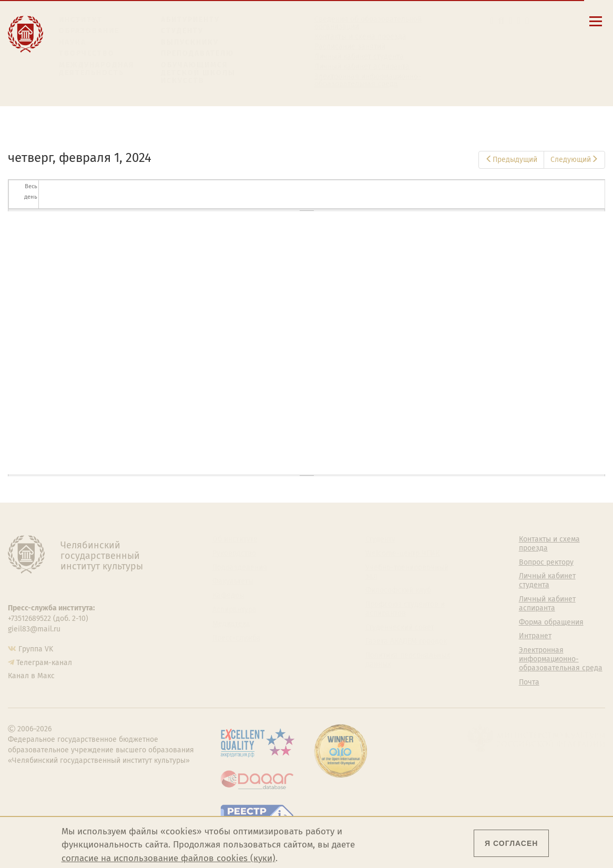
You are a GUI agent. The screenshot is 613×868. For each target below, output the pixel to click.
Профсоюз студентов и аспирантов (405, 609)
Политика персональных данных (408, 660)
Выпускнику (190, 42)
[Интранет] (519, 21)
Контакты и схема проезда (360, 37)
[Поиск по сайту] (501, 21)
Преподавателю (197, 53)
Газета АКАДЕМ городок (406, 641)
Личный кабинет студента (359, 57)
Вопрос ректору (546, 563)
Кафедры (228, 596)
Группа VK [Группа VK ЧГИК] (36, 649)
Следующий (574, 160)
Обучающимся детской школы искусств (198, 73)
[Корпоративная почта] (511, 21)
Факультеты (233, 581)
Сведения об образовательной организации (368, 23)
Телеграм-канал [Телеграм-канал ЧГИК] (44, 663)
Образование (89, 31)
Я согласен (511, 843)
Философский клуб (398, 590)
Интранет (535, 636)
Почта (529, 682)
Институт (81, 20)
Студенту (182, 31)
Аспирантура (234, 610)
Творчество (87, 53)
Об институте (235, 539)
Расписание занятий (350, 47)
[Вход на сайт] (527, 21)
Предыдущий (511, 160)
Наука (73, 42)
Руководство (234, 554)
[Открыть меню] (596, 27)
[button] (492, 21)
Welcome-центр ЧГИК (402, 554)
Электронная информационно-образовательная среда (368, 80)
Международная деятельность (97, 69)
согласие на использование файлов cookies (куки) (168, 858)
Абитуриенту (190, 20)
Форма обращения (551, 622)
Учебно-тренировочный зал (407, 572)
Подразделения (240, 568)
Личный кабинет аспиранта (362, 67)
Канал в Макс (31, 676)
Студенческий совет (400, 628)
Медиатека (231, 624)
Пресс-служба (237, 638)
